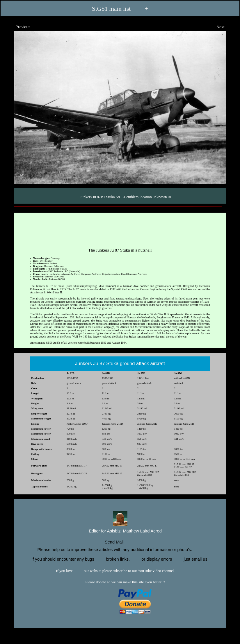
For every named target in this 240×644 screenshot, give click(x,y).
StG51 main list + (120, 9)
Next (226, 26)
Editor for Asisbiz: (120, 530)
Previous (18, 26)
